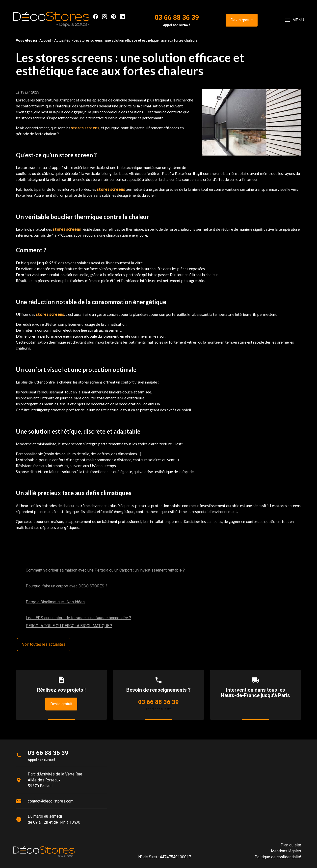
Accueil (45, 40)
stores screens (85, 128)
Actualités (62, 40)
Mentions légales (286, 851)
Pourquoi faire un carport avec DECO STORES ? (66, 586)
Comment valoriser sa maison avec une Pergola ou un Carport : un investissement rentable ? (105, 570)
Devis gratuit (242, 20)
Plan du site (291, 845)
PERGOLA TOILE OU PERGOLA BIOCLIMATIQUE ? (69, 626)
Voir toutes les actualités (44, 644)
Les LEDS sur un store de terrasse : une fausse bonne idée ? (78, 618)
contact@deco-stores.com (51, 801)
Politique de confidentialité (278, 857)
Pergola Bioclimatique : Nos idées (55, 602)
